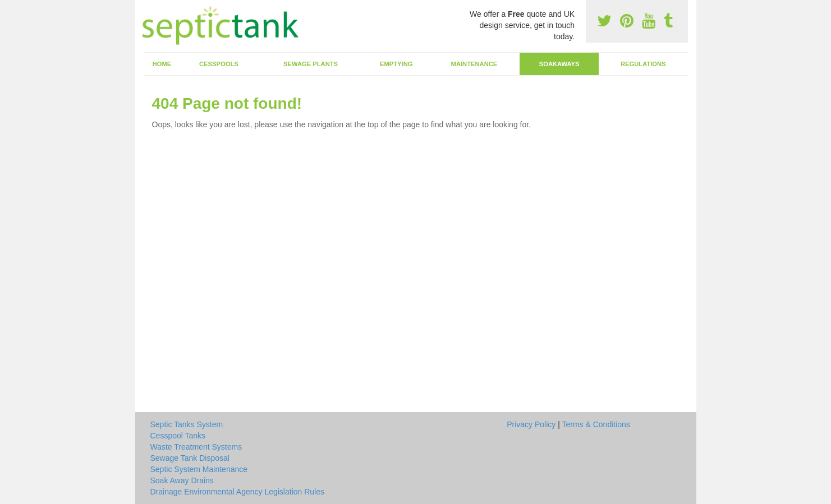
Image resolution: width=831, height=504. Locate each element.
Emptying (396, 64)
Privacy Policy (531, 424)
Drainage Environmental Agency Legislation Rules (238, 492)
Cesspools (219, 64)
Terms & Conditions (596, 424)
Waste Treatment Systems (196, 447)
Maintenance (474, 64)
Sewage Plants (311, 64)
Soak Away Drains (182, 480)
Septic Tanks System (187, 424)
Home (162, 64)
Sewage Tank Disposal (190, 458)
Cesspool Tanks (178, 436)
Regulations (643, 64)
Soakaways (559, 64)
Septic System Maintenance (199, 469)
